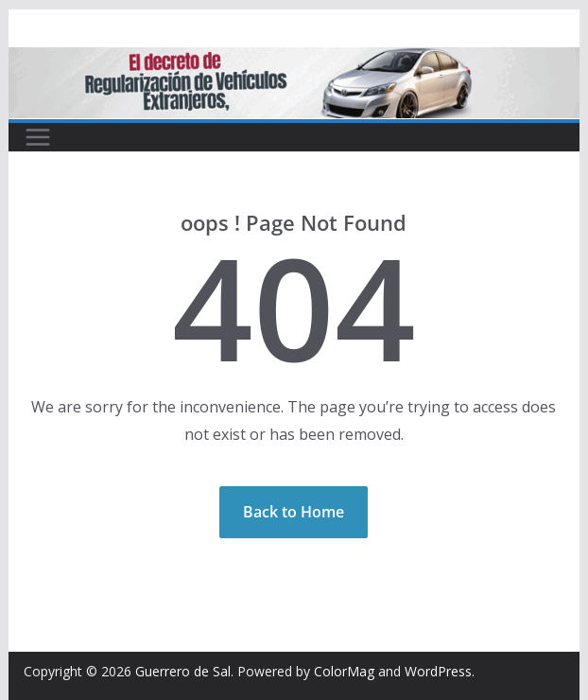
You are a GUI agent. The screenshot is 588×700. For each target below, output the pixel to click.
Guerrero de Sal (183, 671)
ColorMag (344, 671)
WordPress (438, 671)
